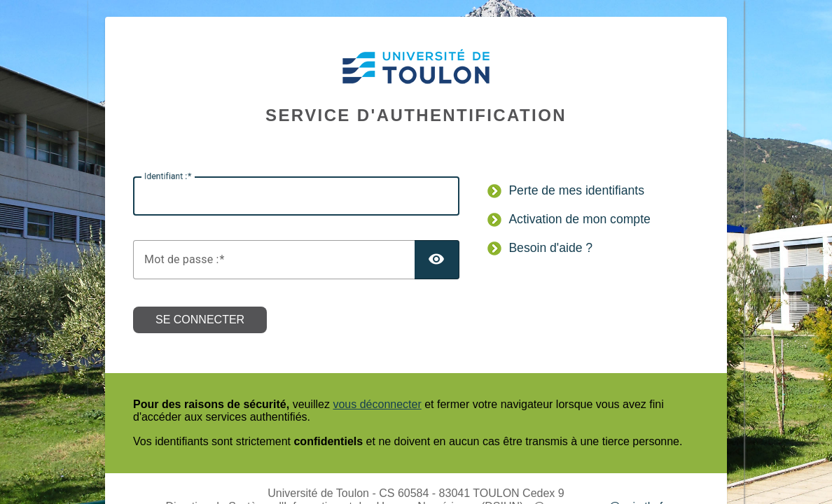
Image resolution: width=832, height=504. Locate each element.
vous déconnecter (377, 404)
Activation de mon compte (579, 219)
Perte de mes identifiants (576, 190)
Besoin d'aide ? (550, 248)
